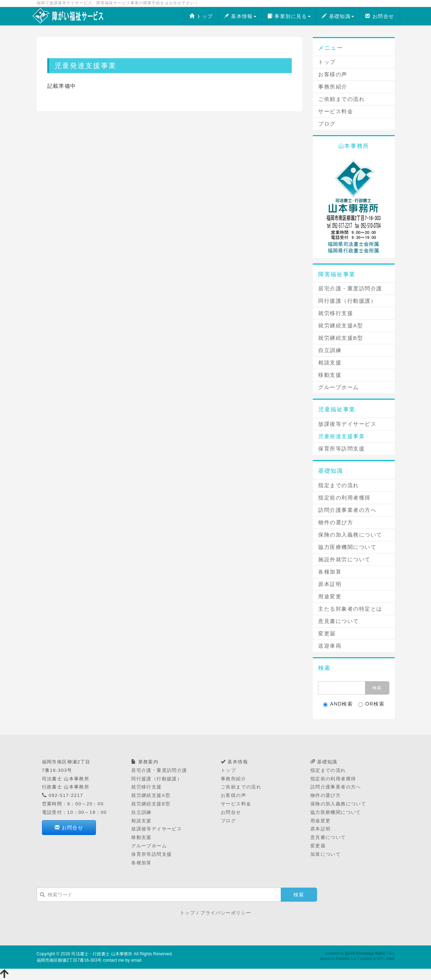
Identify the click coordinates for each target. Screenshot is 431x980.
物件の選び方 (336, 522)
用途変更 (330, 596)
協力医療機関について (347, 547)
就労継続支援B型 (341, 338)
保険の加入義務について (350, 535)
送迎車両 (330, 646)
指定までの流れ (339, 485)
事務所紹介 (333, 87)
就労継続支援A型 (341, 325)
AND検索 (338, 704)
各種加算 (330, 572)
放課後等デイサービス (347, 424)
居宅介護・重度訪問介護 (350, 288)
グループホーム (339, 387)
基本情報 (240, 16)
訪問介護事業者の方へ (347, 510)
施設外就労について (344, 559)
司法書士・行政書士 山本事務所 (102, 954)
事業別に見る (289, 16)
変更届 (327, 633)
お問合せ (380, 16)
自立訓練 (330, 350)
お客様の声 (333, 74)
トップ (201, 16)
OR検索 (372, 704)
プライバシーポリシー (226, 913)
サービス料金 (336, 111)
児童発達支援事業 (341, 436)
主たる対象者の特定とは (350, 609)
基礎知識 (338, 16)
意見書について (339, 621)
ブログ (327, 124)
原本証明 (330, 584)
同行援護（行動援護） (347, 301)
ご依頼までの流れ (341, 99)
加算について (326, 854)
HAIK (390, 959)
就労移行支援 (336, 313)
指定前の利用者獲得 (344, 498)
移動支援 (330, 375)
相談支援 (330, 362)
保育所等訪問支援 (341, 449)
